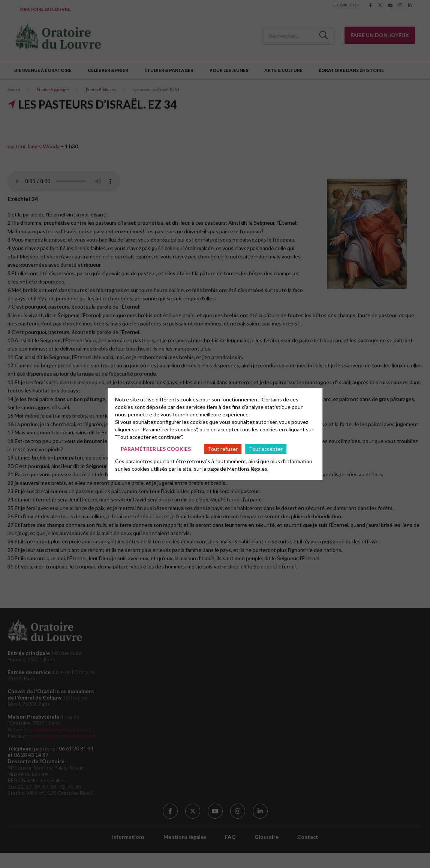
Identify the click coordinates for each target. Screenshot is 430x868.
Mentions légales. (248, 468)
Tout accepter (266, 449)
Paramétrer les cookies (156, 449)
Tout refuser (223, 449)
